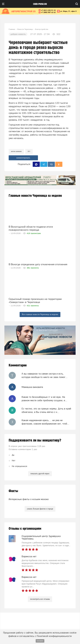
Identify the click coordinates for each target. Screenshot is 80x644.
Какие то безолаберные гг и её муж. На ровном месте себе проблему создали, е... (44, 399)
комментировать (23, 158)
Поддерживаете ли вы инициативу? (35, 440)
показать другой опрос (40, 474)
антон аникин (16, 151)
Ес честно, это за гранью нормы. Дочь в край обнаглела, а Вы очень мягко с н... (46, 410)
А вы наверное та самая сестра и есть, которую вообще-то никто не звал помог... (45, 375)
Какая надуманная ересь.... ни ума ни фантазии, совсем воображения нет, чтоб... (45, 422)
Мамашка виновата (32, 387)
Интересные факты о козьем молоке (29, 499)
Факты (13, 491)
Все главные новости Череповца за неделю (40, 314)
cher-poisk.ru (40, 4)
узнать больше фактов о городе (40, 509)
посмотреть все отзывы (40, 599)
